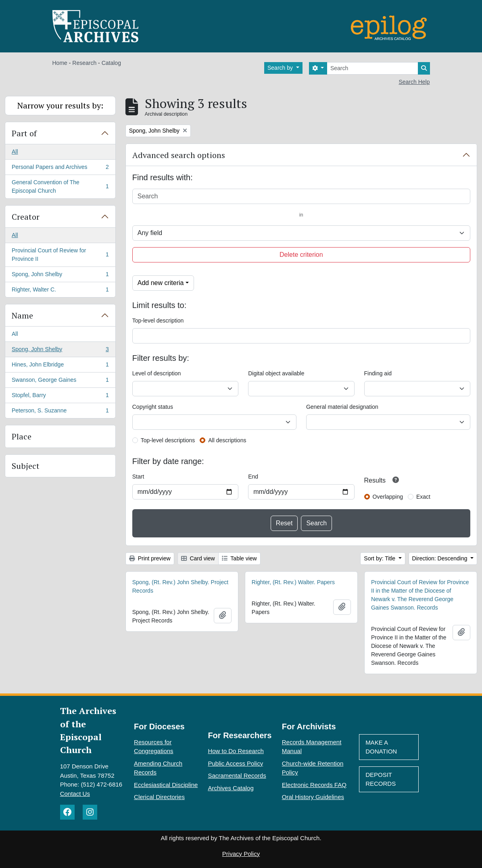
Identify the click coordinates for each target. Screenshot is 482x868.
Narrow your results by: (60, 105)
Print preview (150, 558)
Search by (281, 68)
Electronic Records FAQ (314, 785)
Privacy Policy (241, 854)
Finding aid (378, 373)
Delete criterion (301, 255)
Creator (26, 217)
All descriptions (227, 440)
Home (60, 63)
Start (138, 477)
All (15, 152)
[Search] (372, 68)
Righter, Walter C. (60, 291)
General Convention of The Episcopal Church (60, 186)
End (253, 477)
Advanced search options (179, 155)
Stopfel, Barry (60, 397)
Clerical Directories (159, 797)
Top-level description (158, 321)
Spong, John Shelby (60, 276)
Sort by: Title (380, 558)
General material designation (342, 407)
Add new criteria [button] (161, 283)
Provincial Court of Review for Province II (60, 255)
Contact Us (75, 794)
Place (22, 436)
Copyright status (153, 407)
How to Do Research (236, 751)
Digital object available (276, 373)
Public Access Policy (235, 763)
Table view (239, 558)
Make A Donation (381, 747)
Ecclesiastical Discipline (166, 785)
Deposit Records (381, 779)
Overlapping (388, 497)
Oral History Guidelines (313, 797)
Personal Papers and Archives (60, 169)
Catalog (111, 63)
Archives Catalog (231, 788)
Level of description (157, 373)
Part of (24, 133)
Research (84, 63)
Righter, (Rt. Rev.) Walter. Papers (293, 582)
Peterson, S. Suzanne (60, 412)
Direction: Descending (441, 558)
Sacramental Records (237, 775)
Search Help (414, 82)
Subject (26, 466)
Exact (423, 497)
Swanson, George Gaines (60, 381)
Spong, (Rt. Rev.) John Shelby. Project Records (180, 586)
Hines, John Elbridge (60, 366)
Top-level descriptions (168, 440)
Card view (198, 558)
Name (22, 315)
